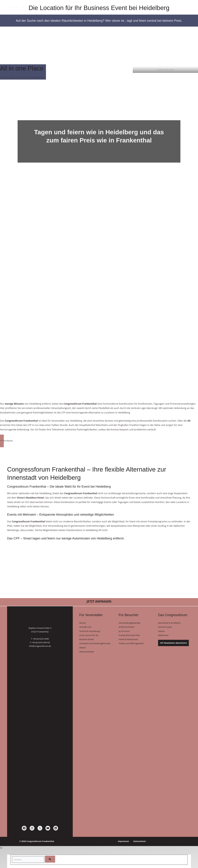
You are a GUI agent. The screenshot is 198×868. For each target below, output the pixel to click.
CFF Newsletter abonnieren (173, 644)
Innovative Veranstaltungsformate (95, 645)
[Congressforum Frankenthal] (184, 8)
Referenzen (163, 636)
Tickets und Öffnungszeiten (131, 645)
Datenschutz (138, 841)
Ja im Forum (124, 632)
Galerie (161, 632)
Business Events (87, 640)
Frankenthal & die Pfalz (129, 636)
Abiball (82, 649)
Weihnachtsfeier (87, 654)
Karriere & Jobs (165, 627)
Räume (83, 623)
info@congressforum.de (40, 646)
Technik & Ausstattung (90, 632)
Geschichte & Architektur (170, 623)
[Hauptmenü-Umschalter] (14, 8)
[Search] (51, 859)
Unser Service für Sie (89, 636)
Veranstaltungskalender (130, 623)
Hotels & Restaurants (128, 640)
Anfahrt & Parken (127, 627)
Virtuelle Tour (85, 627)
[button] (24, 8)
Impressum (125, 841)
